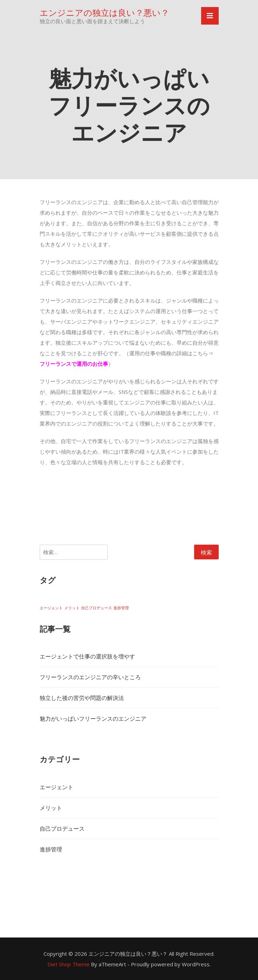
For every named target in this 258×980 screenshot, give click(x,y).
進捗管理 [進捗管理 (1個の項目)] (121, 608)
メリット (51, 808)
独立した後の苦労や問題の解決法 (82, 698)
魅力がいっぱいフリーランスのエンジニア (93, 719)
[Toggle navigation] (210, 16)
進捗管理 (51, 849)
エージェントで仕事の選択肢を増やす (87, 656)
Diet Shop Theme (68, 964)
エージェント (57, 787)
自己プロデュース (62, 829)
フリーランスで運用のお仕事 (74, 364)
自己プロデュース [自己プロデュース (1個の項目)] (97, 608)
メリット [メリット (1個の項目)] (72, 608)
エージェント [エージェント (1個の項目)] (51, 608)
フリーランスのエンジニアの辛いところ (90, 677)
